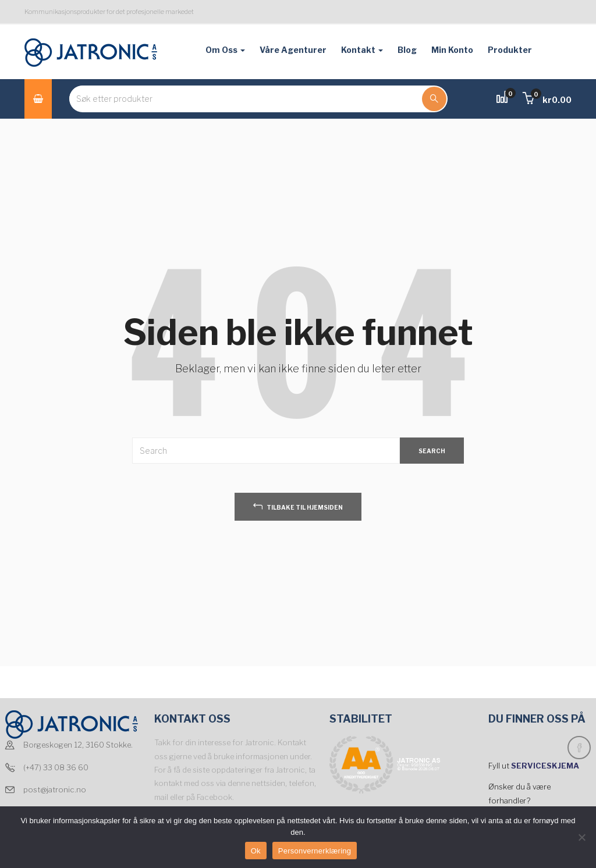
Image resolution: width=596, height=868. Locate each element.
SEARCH (432, 451)
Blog (407, 50)
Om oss (225, 50)
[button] (547, 100)
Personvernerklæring (315, 851)
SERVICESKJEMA (546, 766)
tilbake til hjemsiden (298, 506)
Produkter (510, 50)
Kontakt (362, 50)
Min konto (452, 50)
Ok (256, 851)
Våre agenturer (293, 50)
